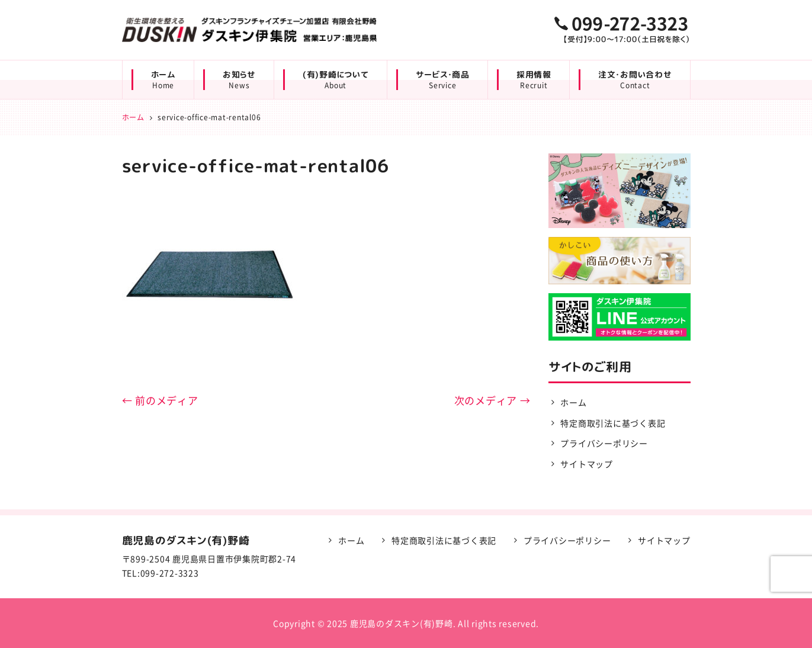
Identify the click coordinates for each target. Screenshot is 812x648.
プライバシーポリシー (604, 443)
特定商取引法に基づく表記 (613, 423)
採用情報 (534, 80)
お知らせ (239, 80)
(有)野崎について (336, 80)
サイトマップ (587, 464)
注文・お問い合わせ (635, 80)
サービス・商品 (443, 80)
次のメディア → (492, 400)
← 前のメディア (160, 400)
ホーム (163, 80)
